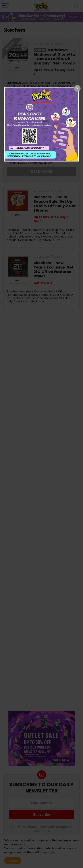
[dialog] (42, 124)
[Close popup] (77, 88)
